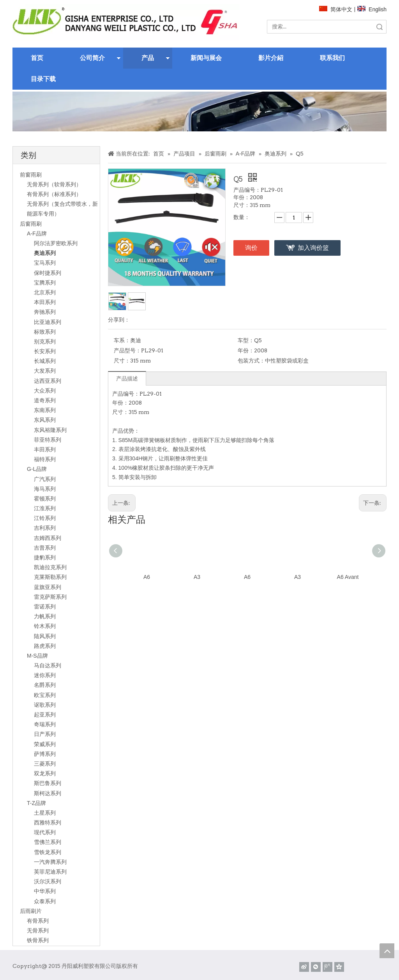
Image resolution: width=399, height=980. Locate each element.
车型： (246, 340)
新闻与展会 (206, 58)
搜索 (380, 27)
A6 (147, 577)
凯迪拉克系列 (50, 567)
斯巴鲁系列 (48, 783)
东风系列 (45, 420)
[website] (126, 22)
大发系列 (45, 371)
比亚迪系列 (48, 322)
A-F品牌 (37, 234)
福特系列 (45, 459)
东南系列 (45, 410)
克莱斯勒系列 (50, 577)
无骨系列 (38, 930)
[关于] (199, 111)
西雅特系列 (48, 823)
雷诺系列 (45, 607)
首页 (37, 58)
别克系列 (45, 341)
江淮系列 (45, 508)
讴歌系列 (45, 705)
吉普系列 (45, 548)
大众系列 (45, 391)
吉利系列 (45, 528)
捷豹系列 (45, 557)
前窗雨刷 (31, 175)
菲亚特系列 (48, 440)
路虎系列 (45, 646)
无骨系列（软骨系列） (54, 184)
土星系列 (45, 813)
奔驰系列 (45, 312)
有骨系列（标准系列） (54, 194)
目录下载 (43, 79)
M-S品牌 (37, 656)
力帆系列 (45, 616)
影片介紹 (271, 58)
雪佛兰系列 (48, 842)
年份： (246, 350)
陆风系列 (45, 636)
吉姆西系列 (48, 538)
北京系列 (45, 292)
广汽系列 (45, 479)
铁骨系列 (38, 940)
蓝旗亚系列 (48, 587)
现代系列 (45, 832)
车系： (122, 340)
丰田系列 (45, 449)
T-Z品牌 (36, 803)
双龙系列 (45, 773)
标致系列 (45, 332)
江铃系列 (45, 518)
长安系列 (45, 351)
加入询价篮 (313, 248)
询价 (251, 248)
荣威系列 (45, 744)
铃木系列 (45, 626)
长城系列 (45, 361)
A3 (197, 577)
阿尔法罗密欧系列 (56, 243)
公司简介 (92, 58)
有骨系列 (38, 921)
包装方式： (251, 361)
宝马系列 (45, 263)
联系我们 (332, 58)
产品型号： (127, 350)
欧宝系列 (45, 695)
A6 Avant (348, 577)
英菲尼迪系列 (50, 872)
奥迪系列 (45, 253)
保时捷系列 (48, 273)
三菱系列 (45, 764)
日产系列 (45, 734)
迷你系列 (45, 675)
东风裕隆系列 (50, 430)
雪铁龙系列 (48, 852)
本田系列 (45, 302)
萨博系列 (45, 754)
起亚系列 (45, 715)
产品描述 (127, 379)
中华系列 (45, 891)
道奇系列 (45, 400)
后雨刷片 (31, 911)
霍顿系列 (45, 499)
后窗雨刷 (31, 224)
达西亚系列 (48, 381)
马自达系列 (48, 665)
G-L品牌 (37, 469)
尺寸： (122, 361)
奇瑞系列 (45, 724)
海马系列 (45, 489)
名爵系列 (45, 685)
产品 (148, 58)
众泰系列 (45, 901)
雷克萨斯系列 (50, 597)
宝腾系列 (45, 283)
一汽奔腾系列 (50, 862)
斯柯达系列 (48, 793)
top (387, 951)
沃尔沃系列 (48, 881)
